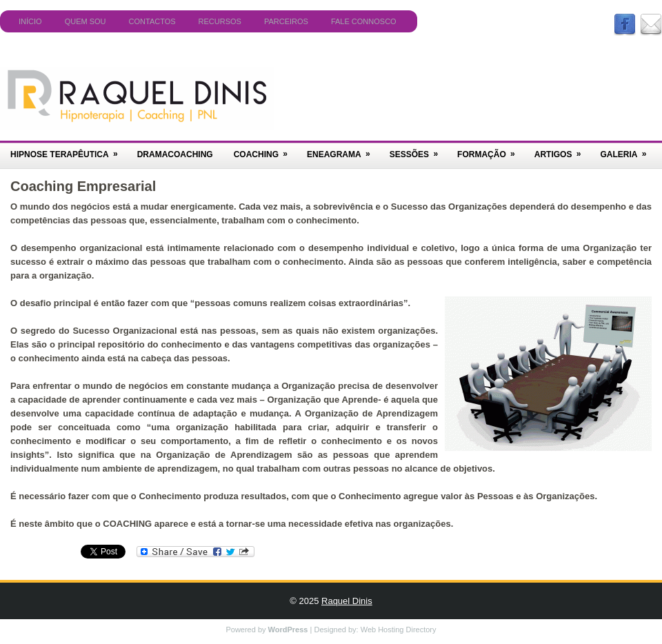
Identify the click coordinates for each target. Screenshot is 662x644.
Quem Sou (86, 21)
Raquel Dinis (347, 601)
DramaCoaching (175, 154)
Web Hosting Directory (399, 630)
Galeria (628, 150)
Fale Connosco (364, 21)
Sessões (418, 150)
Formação (491, 150)
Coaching (265, 150)
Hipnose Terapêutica (69, 150)
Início (30, 21)
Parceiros (286, 21)
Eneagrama (343, 150)
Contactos (152, 21)
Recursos (220, 21)
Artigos (562, 150)
